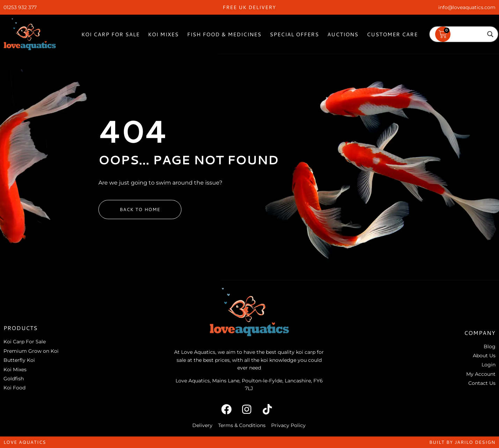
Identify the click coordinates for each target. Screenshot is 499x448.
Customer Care (392, 34)
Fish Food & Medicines (224, 34)
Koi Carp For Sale (110, 34)
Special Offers (294, 34)
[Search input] (461, 34)
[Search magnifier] (490, 34)
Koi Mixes (163, 34)
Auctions (343, 34)
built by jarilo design (462, 442)
